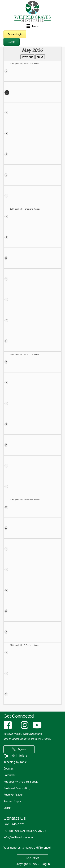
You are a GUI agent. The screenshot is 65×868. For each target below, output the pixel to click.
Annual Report (13, 801)
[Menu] (32, 26)
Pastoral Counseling (17, 788)
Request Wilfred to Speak (21, 782)
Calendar (9, 775)
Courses (9, 768)
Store (7, 808)
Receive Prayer (13, 795)
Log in (46, 864)
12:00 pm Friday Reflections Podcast (25, 64)
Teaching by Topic (15, 762)
